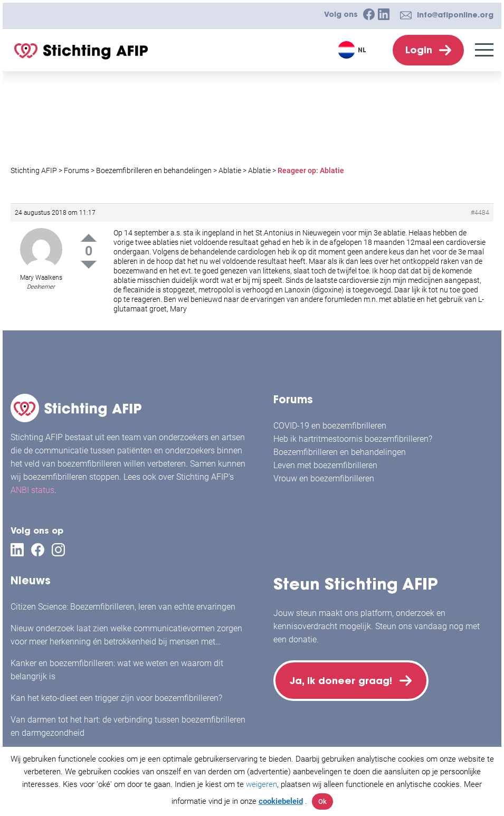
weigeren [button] (261, 784)
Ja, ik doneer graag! (342, 681)
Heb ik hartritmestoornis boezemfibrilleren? (353, 439)
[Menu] (484, 50)
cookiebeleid (281, 801)
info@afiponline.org (455, 15)
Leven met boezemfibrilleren (325, 465)
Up (89, 238)
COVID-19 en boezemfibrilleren (330, 426)
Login (419, 50)
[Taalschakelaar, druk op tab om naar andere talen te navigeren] (353, 50)
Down (89, 265)
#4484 (480, 213)
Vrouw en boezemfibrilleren (324, 478)
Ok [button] (322, 801)
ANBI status (32, 490)
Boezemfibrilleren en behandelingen (340, 452)
